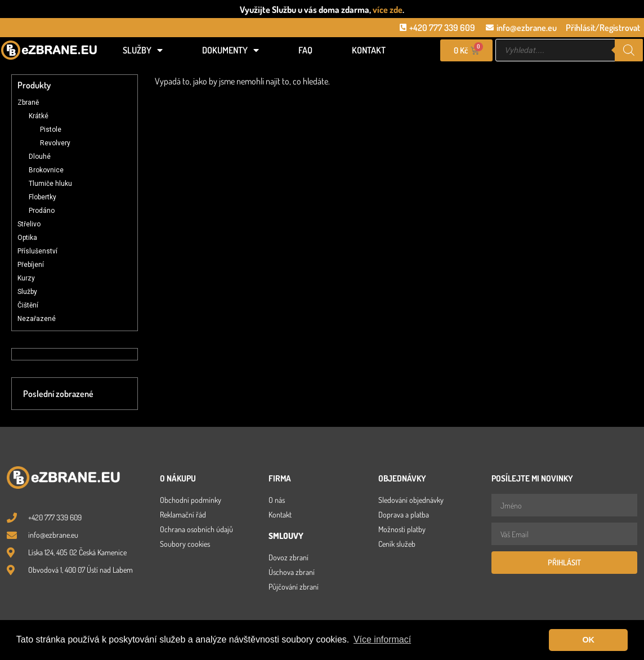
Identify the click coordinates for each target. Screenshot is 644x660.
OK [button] (588, 640)
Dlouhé (40, 157)
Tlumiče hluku (50, 184)
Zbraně (28, 102)
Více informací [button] (382, 639)
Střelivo (29, 224)
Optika (27, 238)
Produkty (34, 85)
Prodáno (42, 211)
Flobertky (43, 197)
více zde (388, 10)
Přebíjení (31, 265)
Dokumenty (231, 50)
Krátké (39, 116)
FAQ (305, 50)
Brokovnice (46, 170)
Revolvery (55, 143)
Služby (143, 50)
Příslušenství (37, 251)
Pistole (51, 130)
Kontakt (369, 50)
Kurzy (26, 278)
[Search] (629, 50)
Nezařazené (37, 319)
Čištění (28, 305)
